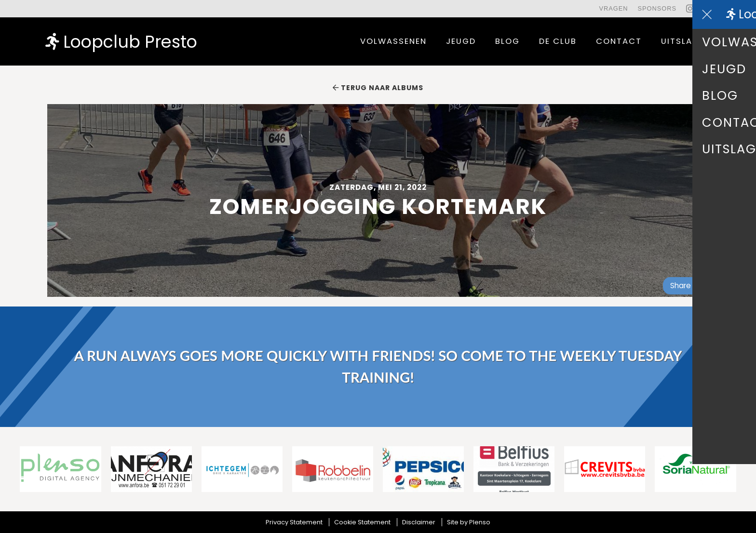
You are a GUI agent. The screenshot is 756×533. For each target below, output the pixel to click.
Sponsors (657, 8)
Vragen (613, 8)
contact (619, 41)
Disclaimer (419, 522)
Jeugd (461, 41)
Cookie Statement (362, 522)
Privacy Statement (294, 522)
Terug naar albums (378, 88)
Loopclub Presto (121, 41)
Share (685, 286)
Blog (507, 41)
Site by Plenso (469, 522)
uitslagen (686, 41)
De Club (558, 41)
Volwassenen (393, 41)
